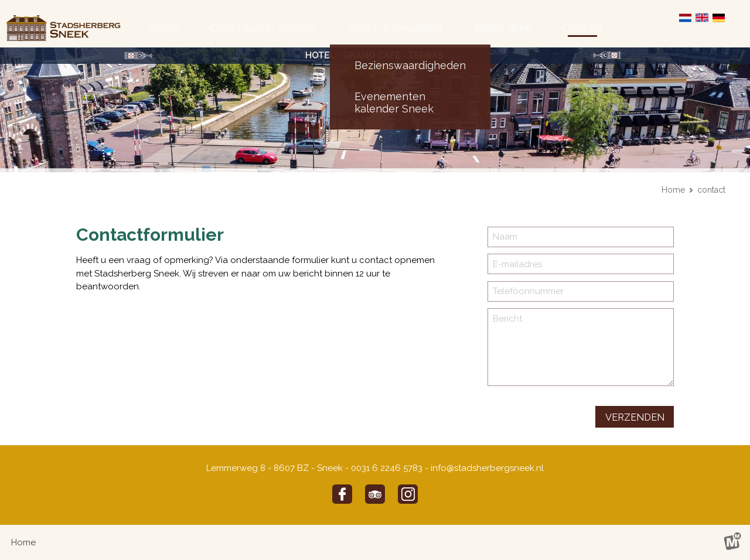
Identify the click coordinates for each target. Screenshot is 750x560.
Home (673, 190)
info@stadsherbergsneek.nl (487, 468)
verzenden (635, 417)
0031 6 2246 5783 (387, 468)
